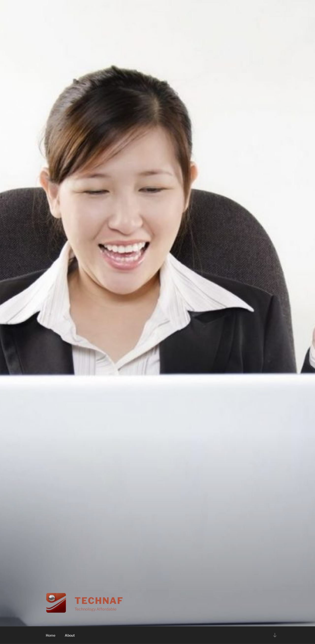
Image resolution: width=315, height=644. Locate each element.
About (70, 635)
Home (51, 635)
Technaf (99, 601)
